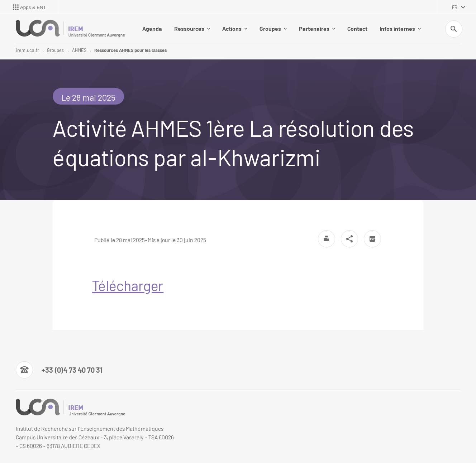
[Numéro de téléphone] (59, 370)
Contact (357, 28)
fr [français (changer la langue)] (455, 7)
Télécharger (128, 285)
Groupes (273, 28)
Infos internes (400, 28)
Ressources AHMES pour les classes (130, 50)
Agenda (152, 28)
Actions (235, 28)
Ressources (192, 28)
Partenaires (317, 28)
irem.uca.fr (28, 50)
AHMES (79, 50)
